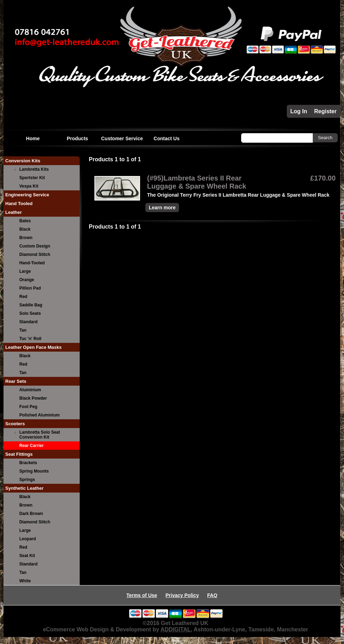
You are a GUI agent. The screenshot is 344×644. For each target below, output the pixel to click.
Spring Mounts (34, 471)
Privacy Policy (182, 595)
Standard (28, 322)
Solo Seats (30, 313)
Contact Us (167, 138)
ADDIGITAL (176, 629)
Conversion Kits (23, 161)
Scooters (15, 424)
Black (25, 229)
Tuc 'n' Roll (30, 339)
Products (77, 138)
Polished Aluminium (39, 415)
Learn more (162, 208)
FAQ (212, 595)
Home (33, 138)
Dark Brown (31, 514)
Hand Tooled (19, 204)
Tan (23, 330)
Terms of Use (142, 595)
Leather (14, 212)
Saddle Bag (31, 305)
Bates (25, 221)
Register (325, 111)
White (25, 581)
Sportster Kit (32, 178)
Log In (299, 111)
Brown (26, 238)
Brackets (28, 463)
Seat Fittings (19, 454)
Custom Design (35, 246)
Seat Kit (27, 556)
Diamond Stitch (35, 255)
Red (23, 297)
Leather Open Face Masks (33, 347)
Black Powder (33, 398)
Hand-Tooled (32, 263)
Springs (27, 480)
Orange (27, 280)
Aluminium (30, 390)
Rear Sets (16, 381)
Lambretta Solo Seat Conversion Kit (40, 435)
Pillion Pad (30, 288)
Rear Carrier (31, 446)
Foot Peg (28, 407)
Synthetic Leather (24, 488)
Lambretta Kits (34, 169)
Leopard (28, 539)
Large (25, 271)
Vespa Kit (29, 186)
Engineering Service (27, 195)
